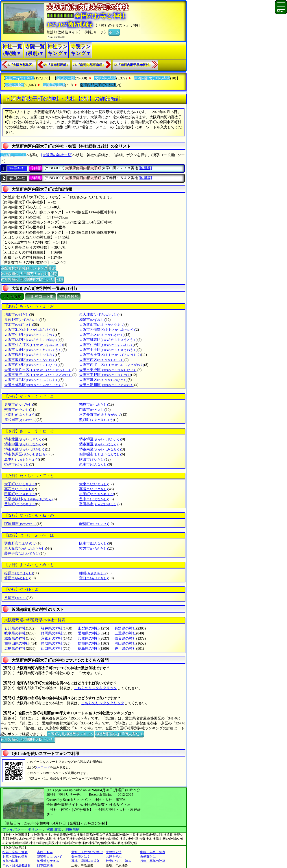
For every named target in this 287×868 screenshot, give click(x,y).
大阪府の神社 (54, 85)
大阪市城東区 (108, 340)
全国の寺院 (66, 78)
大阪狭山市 (102, 325)
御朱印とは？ (81, 857)
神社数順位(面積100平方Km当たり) (28, 279)
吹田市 (92, 459)
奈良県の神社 (125, 638)
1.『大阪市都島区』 (21, 65)
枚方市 (93, 548)
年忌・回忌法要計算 (17, 865)
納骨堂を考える (48, 861)
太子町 (20, 484)
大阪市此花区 (32, 340)
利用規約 (72, 829)
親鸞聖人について (50, 857)
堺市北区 (23, 439)
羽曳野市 (20, 543)
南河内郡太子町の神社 (98, 85)
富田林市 (98, 504)
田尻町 (20, 494)
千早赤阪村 (28, 499)
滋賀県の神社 (15, 638)
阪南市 (93, 543)
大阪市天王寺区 (110, 355)
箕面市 (17, 578)
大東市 (93, 484)
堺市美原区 (27, 454)
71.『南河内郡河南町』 (89, 65)
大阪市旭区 (28, 329)
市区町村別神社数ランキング (24, 268)
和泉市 (92, 320)
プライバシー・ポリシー (23, 829)
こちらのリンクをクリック (96, 688)
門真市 (92, 410)
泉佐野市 (22, 320)
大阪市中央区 (108, 350)
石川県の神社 (15, 628)
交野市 (17, 410)
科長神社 (17, 168)
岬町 (93, 573)
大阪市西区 (102, 360)
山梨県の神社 (89, 628)
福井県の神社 (52, 628)
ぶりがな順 (12, 296)
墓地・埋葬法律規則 (85, 861)
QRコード (43, 767)
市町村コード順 (40, 296)
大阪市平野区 (105, 375)
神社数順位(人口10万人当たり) (25, 273)
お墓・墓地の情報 (15, 857)
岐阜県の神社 (15, 633)
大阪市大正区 (33, 350)
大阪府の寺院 (105, 78)
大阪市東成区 (108, 370)
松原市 (18, 573)
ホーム (114, 32)
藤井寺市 (22, 553)
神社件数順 (69, 296)
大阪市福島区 (32, 380)
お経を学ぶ (114, 857)
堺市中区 (23, 444)
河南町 (20, 414)
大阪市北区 (102, 335)
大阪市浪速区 (30, 360)
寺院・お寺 (45, 852)
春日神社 (17, 178)
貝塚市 (18, 404)
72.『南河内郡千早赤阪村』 (133, 65)
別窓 (52, 268)
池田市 (17, 314)
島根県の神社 (89, 643)
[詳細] (36, 168)
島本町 (22, 459)
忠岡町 (97, 494)
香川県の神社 (125, 648)
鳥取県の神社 (52, 643)
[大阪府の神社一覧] (57, 155)
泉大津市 (98, 314)
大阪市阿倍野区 (107, 329)
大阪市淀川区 (107, 385)
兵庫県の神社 (89, 638)
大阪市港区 (103, 380)
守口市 (93, 578)
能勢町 (93, 524)
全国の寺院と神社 (20, 78)
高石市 (18, 489)
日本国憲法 (45, 865)
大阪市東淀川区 (38, 375)
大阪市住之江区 (34, 345)
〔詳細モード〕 (13, 155)
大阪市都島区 (33, 385)
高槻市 (93, 489)
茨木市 (18, 325)
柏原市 (93, 404)
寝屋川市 (20, 524)
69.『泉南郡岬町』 (57, 65)
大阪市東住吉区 (38, 370)
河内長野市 (100, 414)
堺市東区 (25, 449)
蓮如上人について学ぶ (87, 852)
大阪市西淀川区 (112, 365)
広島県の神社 (15, 648)
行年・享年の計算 (153, 861)
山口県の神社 (52, 648)
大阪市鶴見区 (30, 355)
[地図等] (145, 168)
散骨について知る (118, 861)
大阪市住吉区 (107, 345)
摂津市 (17, 464)
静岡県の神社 (52, 633)
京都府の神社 (52, 638)
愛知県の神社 (89, 633)
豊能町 (20, 504)
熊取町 (97, 420)
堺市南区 (100, 449)
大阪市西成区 (32, 365)
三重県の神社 (125, 633)
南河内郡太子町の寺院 (152, 78)
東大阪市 (25, 548)
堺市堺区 (100, 439)
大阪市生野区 (30, 335)
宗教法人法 (114, 852)
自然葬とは (148, 857)
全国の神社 (14, 85)
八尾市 (15, 598)
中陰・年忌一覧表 (153, 852)
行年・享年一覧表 (15, 852)
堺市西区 (98, 444)
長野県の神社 (125, 628)
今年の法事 (10, 861)
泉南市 (93, 464)
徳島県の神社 (89, 648)
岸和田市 (20, 420)
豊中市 (93, 499)
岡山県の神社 (125, 643)
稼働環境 (54, 829)
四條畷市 (100, 454)
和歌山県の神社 (17, 643)
